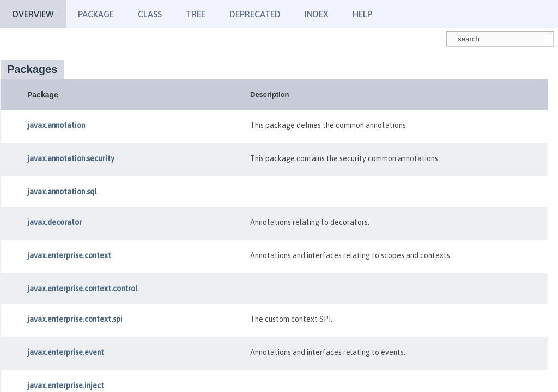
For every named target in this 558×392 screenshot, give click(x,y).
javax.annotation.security (71, 158)
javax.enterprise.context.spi (75, 319)
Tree (196, 14)
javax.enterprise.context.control (82, 289)
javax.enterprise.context (69, 255)
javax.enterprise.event (66, 352)
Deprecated (255, 14)
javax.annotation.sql (62, 192)
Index (317, 14)
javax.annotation (56, 125)
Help (362, 14)
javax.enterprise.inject (66, 385)
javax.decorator (54, 222)
